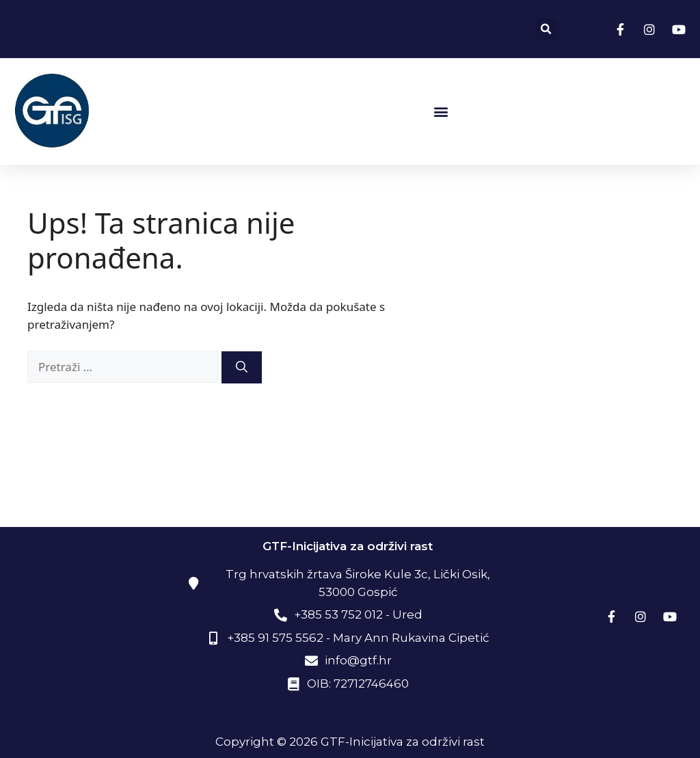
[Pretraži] (242, 368)
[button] (546, 29)
